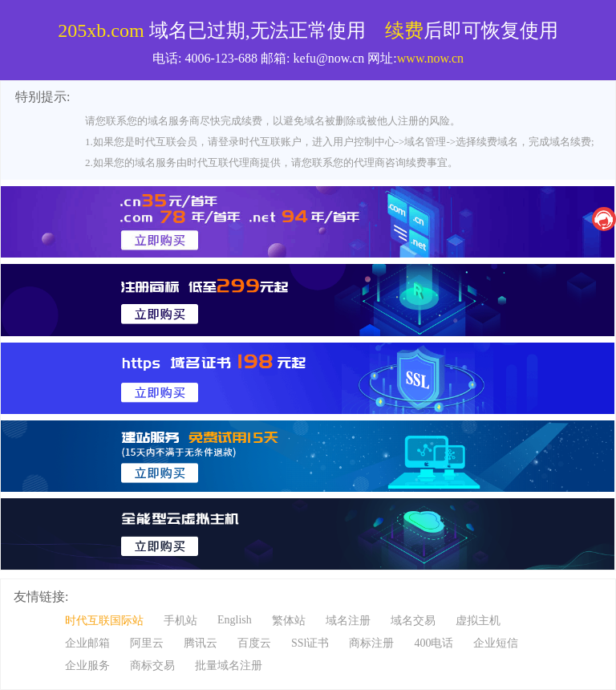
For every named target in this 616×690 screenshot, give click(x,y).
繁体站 (289, 621)
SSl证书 (310, 643)
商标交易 (152, 666)
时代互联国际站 (104, 621)
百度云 (254, 643)
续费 (404, 30)
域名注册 (348, 621)
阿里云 (147, 643)
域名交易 (413, 621)
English (235, 620)
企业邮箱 (87, 643)
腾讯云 (201, 643)
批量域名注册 (229, 666)
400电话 (434, 643)
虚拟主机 (478, 621)
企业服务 (87, 666)
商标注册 (371, 643)
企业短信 (496, 643)
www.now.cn (430, 58)
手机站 (180, 621)
